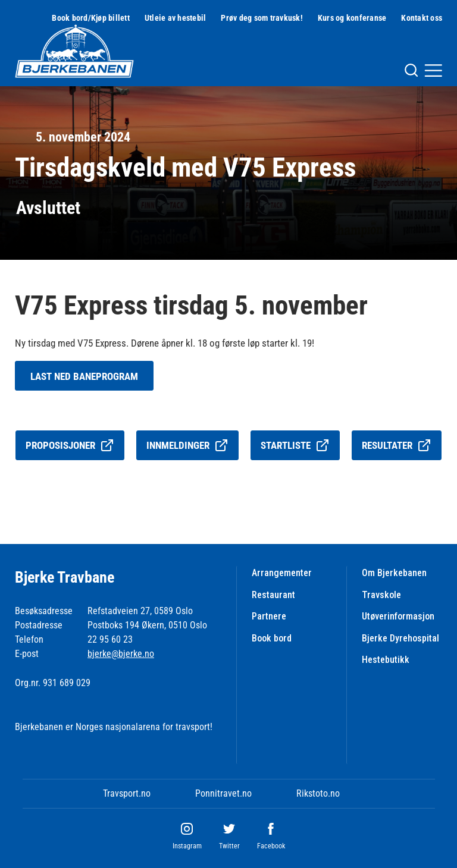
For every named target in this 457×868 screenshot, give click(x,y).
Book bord (272, 638)
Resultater (397, 445)
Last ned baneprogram (84, 376)
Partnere (269, 616)
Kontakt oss (422, 18)
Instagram (187, 846)
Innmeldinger (187, 445)
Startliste (295, 445)
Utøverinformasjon (398, 616)
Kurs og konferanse (352, 18)
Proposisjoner (70, 445)
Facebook (271, 846)
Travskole (381, 595)
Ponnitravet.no (223, 793)
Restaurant (273, 595)
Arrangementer (282, 573)
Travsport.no (127, 793)
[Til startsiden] (74, 51)
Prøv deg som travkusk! (262, 18)
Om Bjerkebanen (394, 573)
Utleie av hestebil (176, 18)
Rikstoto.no (318, 793)
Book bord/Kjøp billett (91, 18)
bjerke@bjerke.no (121, 654)
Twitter (229, 846)
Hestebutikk (386, 660)
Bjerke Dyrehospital (400, 638)
